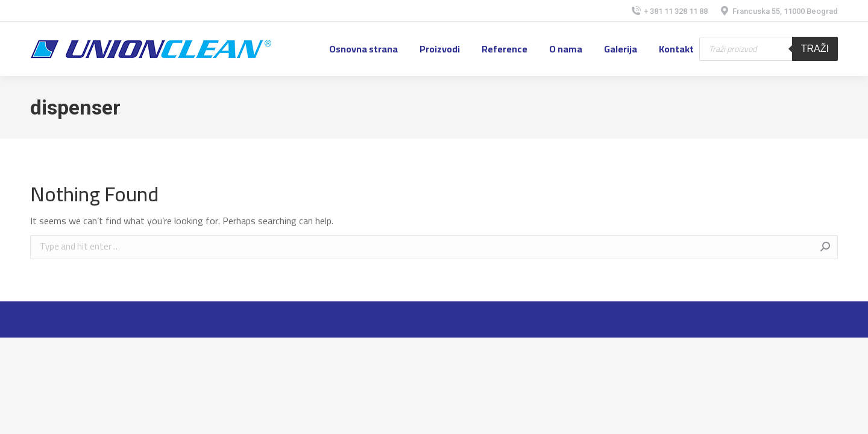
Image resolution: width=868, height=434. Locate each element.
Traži (815, 49)
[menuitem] (363, 49)
